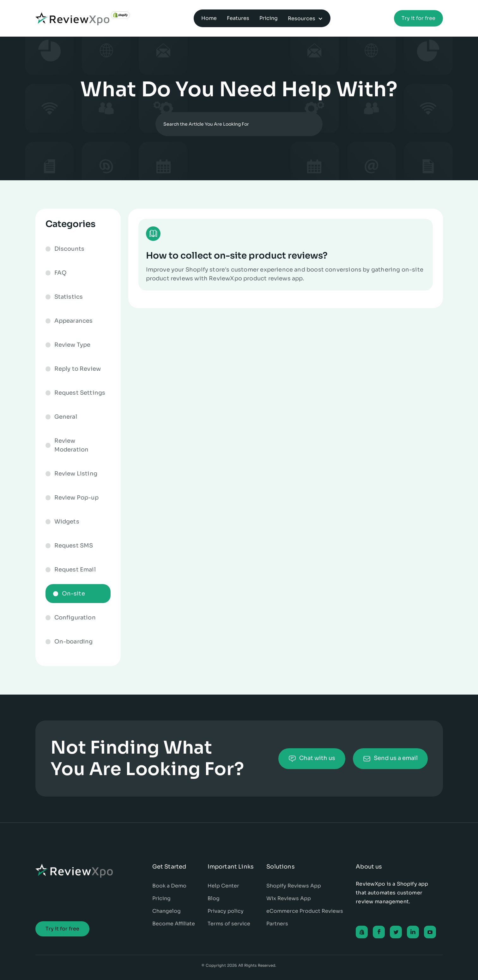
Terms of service (229, 924)
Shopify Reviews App (294, 886)
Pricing (161, 898)
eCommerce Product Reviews (305, 911)
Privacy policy (226, 911)
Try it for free (418, 18)
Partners (277, 924)
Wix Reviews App (289, 898)
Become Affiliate (174, 924)
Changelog (166, 911)
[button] (305, 18)
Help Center (223, 886)
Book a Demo (169, 886)
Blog (214, 898)
